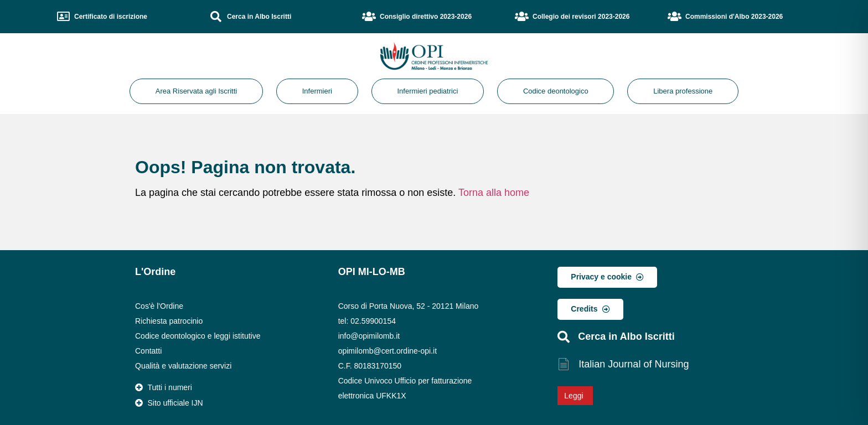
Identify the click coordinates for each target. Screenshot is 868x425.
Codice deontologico (556, 91)
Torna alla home (494, 193)
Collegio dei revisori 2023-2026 (581, 17)
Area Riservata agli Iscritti (196, 91)
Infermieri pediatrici (427, 91)
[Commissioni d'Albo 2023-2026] (674, 17)
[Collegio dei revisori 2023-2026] (521, 17)
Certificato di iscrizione (111, 17)
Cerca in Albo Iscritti (259, 17)
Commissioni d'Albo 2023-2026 (734, 17)
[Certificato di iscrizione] (63, 17)
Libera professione (683, 91)
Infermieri (317, 91)
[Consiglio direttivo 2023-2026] (369, 17)
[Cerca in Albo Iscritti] (216, 17)
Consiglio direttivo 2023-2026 (426, 17)
